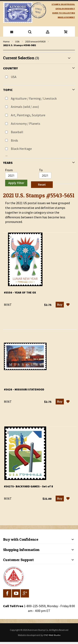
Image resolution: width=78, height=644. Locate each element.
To (41, 170)
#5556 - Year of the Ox (20, 292)
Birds (14, 140)
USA (17, 41)
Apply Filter (16, 183)
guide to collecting (64, 13)
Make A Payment (66, 17)
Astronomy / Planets (26, 123)
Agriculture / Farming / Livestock (34, 98)
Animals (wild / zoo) (25, 107)
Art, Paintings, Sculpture (28, 115)
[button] (68, 305)
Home (6, 41)
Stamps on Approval (63, 4)
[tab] (39, 121)
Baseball (17, 132)
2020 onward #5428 (35, 41)
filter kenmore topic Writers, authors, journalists (5, 50)
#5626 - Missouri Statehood (24, 389)
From (9, 170)
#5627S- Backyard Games (28, 486)
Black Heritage (21, 149)
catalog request (65, 9)
